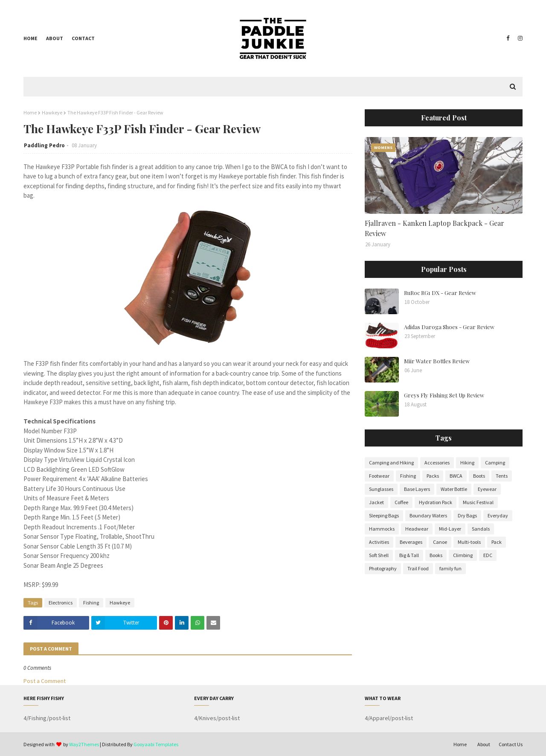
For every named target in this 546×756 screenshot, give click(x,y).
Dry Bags (467, 515)
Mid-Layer (450, 529)
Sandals (481, 529)
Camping (495, 463)
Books (436, 555)
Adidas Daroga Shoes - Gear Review (449, 327)
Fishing (91, 603)
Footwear (379, 476)
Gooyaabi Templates (156, 744)
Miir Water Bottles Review (437, 361)
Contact (83, 38)
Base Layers (417, 489)
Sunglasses (381, 489)
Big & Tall (409, 555)
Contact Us (511, 744)
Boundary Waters (428, 515)
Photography (383, 568)
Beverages (411, 542)
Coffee (401, 502)
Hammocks (382, 529)
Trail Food (418, 568)
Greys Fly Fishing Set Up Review (444, 395)
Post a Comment (45, 681)
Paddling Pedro (44, 145)
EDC (488, 555)
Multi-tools (469, 542)
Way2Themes (84, 744)
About (55, 38)
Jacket (376, 502)
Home (30, 38)
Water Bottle (454, 489)
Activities (379, 542)
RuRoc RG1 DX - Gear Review (440, 293)
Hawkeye (52, 112)
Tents (502, 476)
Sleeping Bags (384, 515)
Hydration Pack (436, 502)
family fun (450, 568)
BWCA (456, 476)
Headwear (417, 529)
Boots (479, 476)
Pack (497, 542)
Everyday (498, 515)
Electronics (61, 603)
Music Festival (478, 502)
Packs (433, 476)
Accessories (437, 463)
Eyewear (487, 489)
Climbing (463, 555)
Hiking (467, 463)
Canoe (440, 542)
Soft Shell (379, 555)
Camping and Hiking (391, 463)
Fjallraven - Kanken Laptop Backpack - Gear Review (434, 228)
